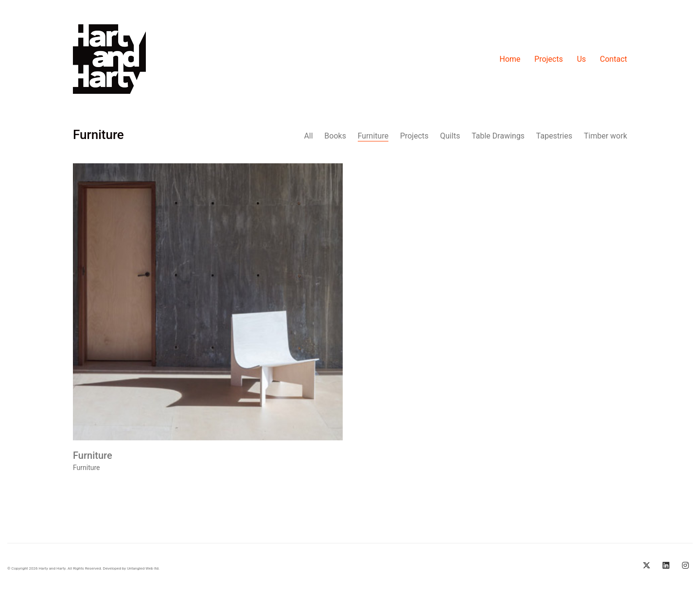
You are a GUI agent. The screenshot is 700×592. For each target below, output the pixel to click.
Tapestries (554, 136)
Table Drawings (498, 136)
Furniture (373, 136)
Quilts (450, 136)
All (308, 136)
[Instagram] (685, 565)
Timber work (605, 136)
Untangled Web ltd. (143, 568)
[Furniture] (208, 303)
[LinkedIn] (666, 565)
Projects (414, 136)
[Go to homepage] (109, 59)
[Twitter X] (647, 565)
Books (335, 136)
